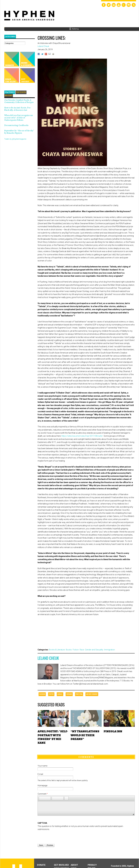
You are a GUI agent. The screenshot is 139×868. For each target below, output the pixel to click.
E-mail (40, 774)
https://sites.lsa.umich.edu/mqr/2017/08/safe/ (82, 436)
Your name (42, 766)
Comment (43, 794)
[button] (41, 798)
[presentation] (59, 836)
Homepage (42, 786)
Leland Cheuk (48, 658)
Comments (86, 757)
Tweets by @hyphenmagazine (15, 139)
